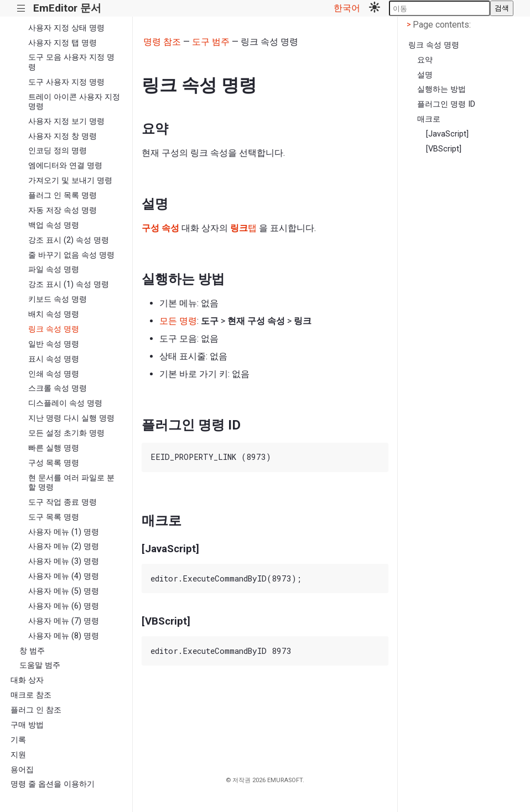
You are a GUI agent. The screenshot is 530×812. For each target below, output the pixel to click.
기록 (18, 740)
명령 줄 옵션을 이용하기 (53, 784)
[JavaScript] (447, 134)
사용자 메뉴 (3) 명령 (64, 561)
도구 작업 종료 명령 (63, 502)
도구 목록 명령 (54, 517)
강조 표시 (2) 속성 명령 (69, 240)
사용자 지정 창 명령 (63, 136)
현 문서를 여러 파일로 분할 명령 (71, 483)
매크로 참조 (31, 695)
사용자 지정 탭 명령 (63, 43)
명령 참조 (162, 42)
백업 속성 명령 (54, 225)
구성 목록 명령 (54, 463)
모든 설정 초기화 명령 (66, 433)
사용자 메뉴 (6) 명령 (64, 606)
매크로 (429, 119)
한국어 (347, 8)
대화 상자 (27, 680)
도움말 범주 (40, 665)
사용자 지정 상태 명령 (66, 28)
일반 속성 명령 (54, 344)
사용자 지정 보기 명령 (66, 121)
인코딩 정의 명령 (58, 151)
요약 (425, 60)
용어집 (22, 770)
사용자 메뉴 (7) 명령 (64, 621)
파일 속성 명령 (54, 269)
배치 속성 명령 (54, 314)
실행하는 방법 (441, 89)
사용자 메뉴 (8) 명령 (64, 636)
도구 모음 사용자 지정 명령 (71, 62)
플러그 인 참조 (36, 710)
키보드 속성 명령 (58, 299)
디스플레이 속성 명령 (65, 403)
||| (21, 9)
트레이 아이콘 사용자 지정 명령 (74, 102)
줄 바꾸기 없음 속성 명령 (71, 255)
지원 (18, 755)
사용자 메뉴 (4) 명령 (64, 576)
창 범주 (32, 651)
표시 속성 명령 (54, 359)
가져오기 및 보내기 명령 (70, 180)
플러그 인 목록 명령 (63, 195)
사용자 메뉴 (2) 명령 (64, 546)
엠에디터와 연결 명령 (65, 166)
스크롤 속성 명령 (58, 388)
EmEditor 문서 (67, 8)
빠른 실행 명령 (54, 448)
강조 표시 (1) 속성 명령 (69, 284)
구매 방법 (27, 725)
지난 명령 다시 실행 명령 (71, 418)
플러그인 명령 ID (446, 104)
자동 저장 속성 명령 (63, 210)
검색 (502, 8)
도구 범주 (211, 42)
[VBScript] (444, 149)
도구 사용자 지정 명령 (66, 82)
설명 (425, 75)
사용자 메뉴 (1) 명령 (64, 532)
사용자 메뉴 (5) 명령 (64, 591)
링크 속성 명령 (54, 329)
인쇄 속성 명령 (54, 374)
